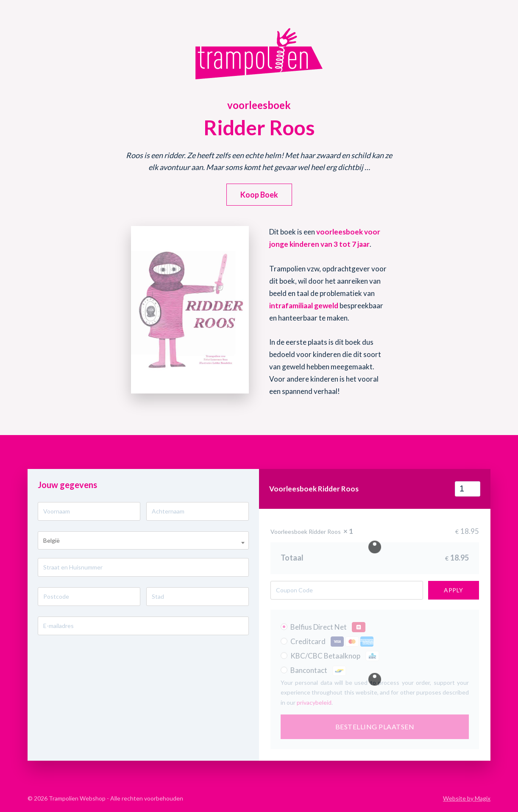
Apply (454, 590)
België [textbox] (52, 540)
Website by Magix (467, 798)
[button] (259, 195)
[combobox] (143, 540)
